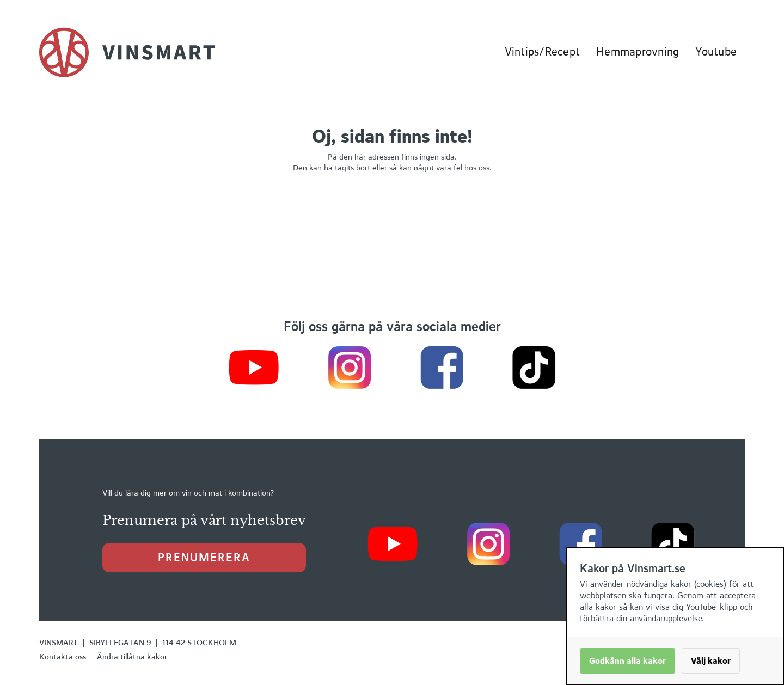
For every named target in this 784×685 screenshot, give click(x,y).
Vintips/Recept (543, 51)
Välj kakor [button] (711, 661)
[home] (127, 52)
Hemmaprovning (638, 51)
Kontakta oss (63, 657)
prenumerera (204, 557)
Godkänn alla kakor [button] (627, 661)
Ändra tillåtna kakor (132, 657)
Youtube (716, 51)
